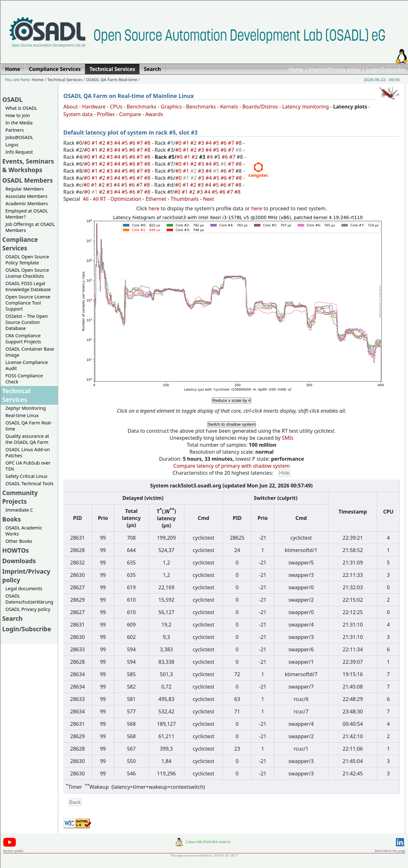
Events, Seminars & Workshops (28, 165)
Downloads (19, 561)
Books (11, 519)
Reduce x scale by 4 (231, 400)
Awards (154, 114)
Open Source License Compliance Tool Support (28, 303)
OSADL (12, 99)
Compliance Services (20, 244)
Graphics (171, 107)
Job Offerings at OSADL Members (30, 227)
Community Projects (20, 497)
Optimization (126, 199)
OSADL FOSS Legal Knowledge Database (28, 286)
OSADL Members (28, 180)
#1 (95, 143)
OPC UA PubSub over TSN (28, 466)
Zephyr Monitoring (26, 408)
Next (209, 199)
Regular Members (25, 189)
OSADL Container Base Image (30, 352)
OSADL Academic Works (24, 531)
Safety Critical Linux (26, 476)
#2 (103, 143)
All (86, 199)
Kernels (229, 107)
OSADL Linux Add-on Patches (28, 452)
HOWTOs (16, 550)
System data (78, 114)
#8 (148, 143)
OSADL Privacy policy (28, 609)
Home (296, 69)
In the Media (19, 123)
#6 (133, 143)
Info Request (19, 152)
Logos (12, 145)
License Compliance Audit (27, 365)
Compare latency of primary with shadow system (232, 466)
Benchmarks (142, 107)
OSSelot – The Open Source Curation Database (27, 322)
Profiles (106, 114)
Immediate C (19, 510)
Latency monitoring (306, 107)
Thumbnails (185, 199)
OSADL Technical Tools (29, 483)
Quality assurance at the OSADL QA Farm (27, 439)
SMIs (288, 438)
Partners (15, 130)
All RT (100, 199)
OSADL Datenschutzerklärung (29, 599)
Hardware (94, 107)
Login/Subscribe (386, 69)
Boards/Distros (260, 107)
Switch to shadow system (232, 424)
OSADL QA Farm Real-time (112, 80)
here (154, 208)
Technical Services (65, 80)
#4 (118, 143)
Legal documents (24, 588)
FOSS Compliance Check (24, 379)
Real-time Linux (22, 415)
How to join (18, 115)
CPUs (116, 107)
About (70, 107)
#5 (125, 143)
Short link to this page (390, 851)
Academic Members (27, 203)
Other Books (19, 541)
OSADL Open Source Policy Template (27, 260)
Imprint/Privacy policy (335, 69)
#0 (88, 143)
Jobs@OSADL (19, 137)
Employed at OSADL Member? (27, 214)
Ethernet (156, 199)
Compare (130, 114)
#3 (110, 143)
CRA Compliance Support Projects (23, 339)
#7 (140, 143)
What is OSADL (21, 108)
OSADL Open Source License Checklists (27, 273)
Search (12, 618)
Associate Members (26, 196)
